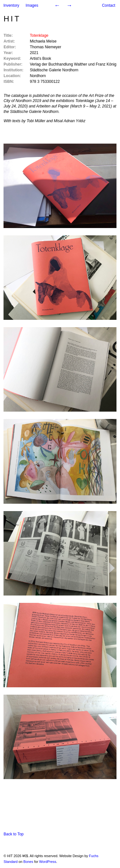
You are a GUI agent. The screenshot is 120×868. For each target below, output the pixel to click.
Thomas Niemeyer (45, 47)
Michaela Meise (43, 41)
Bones (28, 862)
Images (32, 5)
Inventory (11, 5)
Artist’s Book (40, 59)
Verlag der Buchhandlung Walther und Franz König (73, 64)
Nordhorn (38, 76)
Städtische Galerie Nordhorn (54, 70)
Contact (109, 5)
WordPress (48, 862)
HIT (12, 19)
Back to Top (13, 834)
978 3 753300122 (45, 82)
